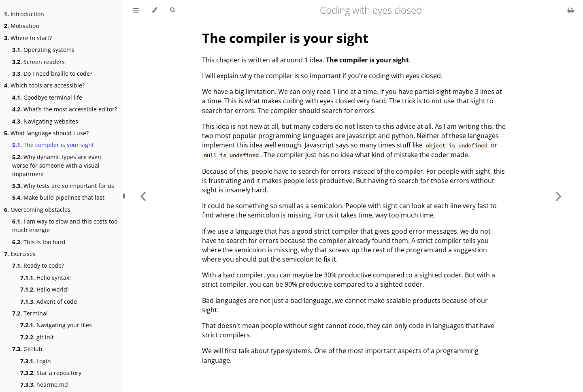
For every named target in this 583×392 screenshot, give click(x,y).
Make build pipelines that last (58, 197)
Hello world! (45, 289)
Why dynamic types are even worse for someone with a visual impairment (57, 165)
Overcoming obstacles (37, 210)
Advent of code (49, 301)
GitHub (27, 349)
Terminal (30, 313)
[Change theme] (154, 10)
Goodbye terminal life (47, 97)
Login (36, 361)
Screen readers (38, 62)
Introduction (24, 14)
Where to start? (28, 38)
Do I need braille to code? (52, 73)
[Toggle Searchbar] (172, 10)
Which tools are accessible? (44, 85)
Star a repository (51, 373)
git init (37, 337)
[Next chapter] (559, 196)
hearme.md (44, 385)
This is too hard (39, 242)
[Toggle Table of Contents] (136, 10)
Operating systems (43, 50)
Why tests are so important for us (63, 186)
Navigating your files (56, 325)
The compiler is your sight (53, 145)
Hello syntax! (46, 278)
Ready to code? (38, 265)
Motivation (22, 26)
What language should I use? (46, 133)
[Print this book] (571, 10)
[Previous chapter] (143, 196)
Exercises (20, 254)
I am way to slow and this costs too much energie (65, 226)
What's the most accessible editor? (65, 109)
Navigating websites (45, 121)
